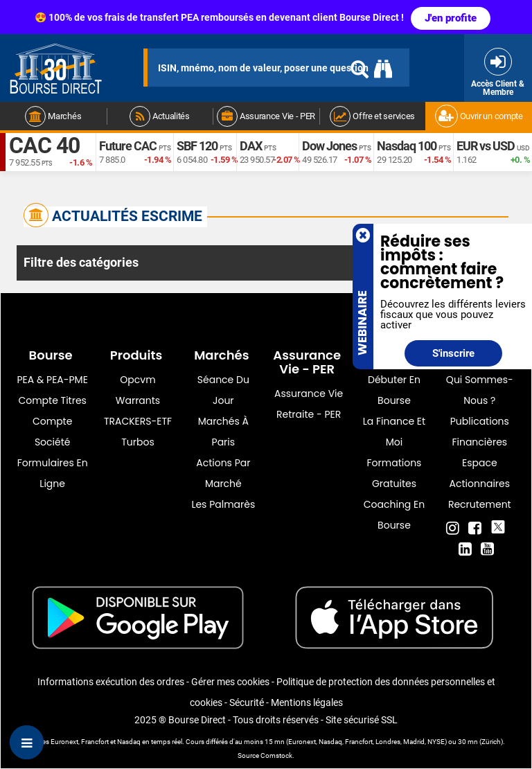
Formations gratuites (394, 473)
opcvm (138, 380)
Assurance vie (309, 394)
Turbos (138, 442)
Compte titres (52, 400)
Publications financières (480, 432)
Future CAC (128, 146)
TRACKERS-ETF (138, 421)
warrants (138, 400)
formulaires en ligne (53, 473)
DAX (251, 146)
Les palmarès (223, 504)
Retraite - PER (309, 414)
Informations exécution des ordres (111, 682)
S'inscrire (453, 353)
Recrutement (480, 504)
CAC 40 (44, 145)
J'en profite (451, 18)
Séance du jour (223, 390)
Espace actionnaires (480, 473)
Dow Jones (329, 146)
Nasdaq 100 (407, 146)
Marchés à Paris (223, 432)
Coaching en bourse (394, 515)
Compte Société (52, 432)
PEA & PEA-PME (53, 380)
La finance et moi (394, 432)
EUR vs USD (486, 146)
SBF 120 (197, 146)
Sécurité (247, 702)
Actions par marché (223, 473)
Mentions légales (307, 702)
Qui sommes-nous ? (480, 390)
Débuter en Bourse (394, 390)
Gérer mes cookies (230, 682)
